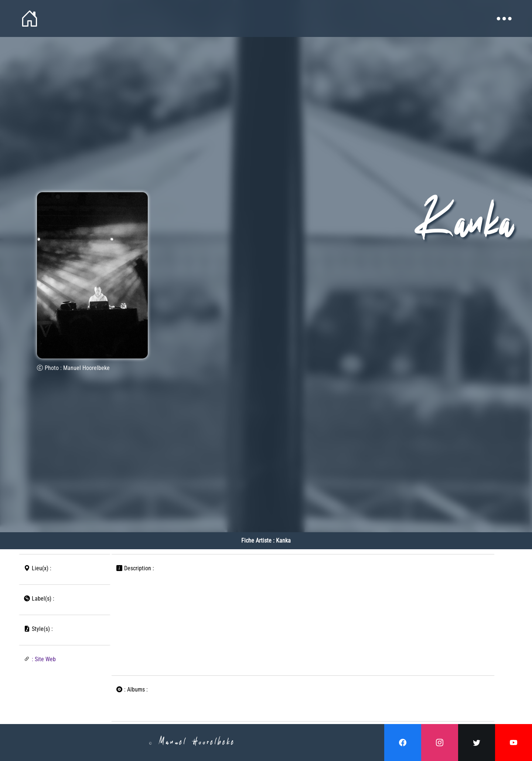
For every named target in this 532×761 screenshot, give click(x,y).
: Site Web (44, 659)
